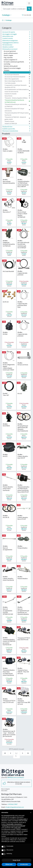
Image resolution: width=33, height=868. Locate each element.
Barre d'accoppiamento (17, 79)
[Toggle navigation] (29, 3)
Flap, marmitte (17, 58)
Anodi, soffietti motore (17, 53)
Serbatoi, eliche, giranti (17, 66)
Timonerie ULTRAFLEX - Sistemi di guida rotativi (17, 118)
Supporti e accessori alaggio (17, 68)
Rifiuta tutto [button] (9, 864)
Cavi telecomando (17, 83)
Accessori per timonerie (17, 75)
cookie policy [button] (17, 828)
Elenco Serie (4, 791)
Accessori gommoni (17, 51)
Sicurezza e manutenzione (16, 131)
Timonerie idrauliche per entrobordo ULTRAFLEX (17, 105)
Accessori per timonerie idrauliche (17, 77)
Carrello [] (26, 15)
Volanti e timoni (17, 121)
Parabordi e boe (16, 127)
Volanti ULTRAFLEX (17, 123)
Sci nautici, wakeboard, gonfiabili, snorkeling (17, 63)
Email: (3, 807)
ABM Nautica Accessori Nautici (16, 777)
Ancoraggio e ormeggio (16, 34)
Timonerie (17, 72)
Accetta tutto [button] (24, 864)
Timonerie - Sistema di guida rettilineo (17, 98)
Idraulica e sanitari (16, 47)
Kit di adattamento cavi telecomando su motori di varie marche (17, 90)
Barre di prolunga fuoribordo (17, 81)
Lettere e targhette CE (17, 60)
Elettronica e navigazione (16, 41)
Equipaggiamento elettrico (16, 43)
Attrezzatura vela (16, 36)
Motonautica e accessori (16, 49)
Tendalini (17, 70)
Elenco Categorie (5, 789)
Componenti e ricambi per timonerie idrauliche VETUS (17, 86)
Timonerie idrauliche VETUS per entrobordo (17, 110)
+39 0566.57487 (12, 804)
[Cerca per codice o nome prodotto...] (14, 9)
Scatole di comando (17, 94)
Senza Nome (17, 96)
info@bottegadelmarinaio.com (15, 807)
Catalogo (7, 15)
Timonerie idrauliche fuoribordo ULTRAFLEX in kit (17, 101)
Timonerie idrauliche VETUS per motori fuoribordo (17, 114)
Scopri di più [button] (16, 860)
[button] (31, 813)
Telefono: (4, 804)
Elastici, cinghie (17, 55)
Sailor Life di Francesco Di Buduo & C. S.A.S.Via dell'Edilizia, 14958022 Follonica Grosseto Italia (14, 799)
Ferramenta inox (16, 45)
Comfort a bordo (16, 38)
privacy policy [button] (23, 819)
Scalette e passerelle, (16, 129)
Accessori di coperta (16, 32)
